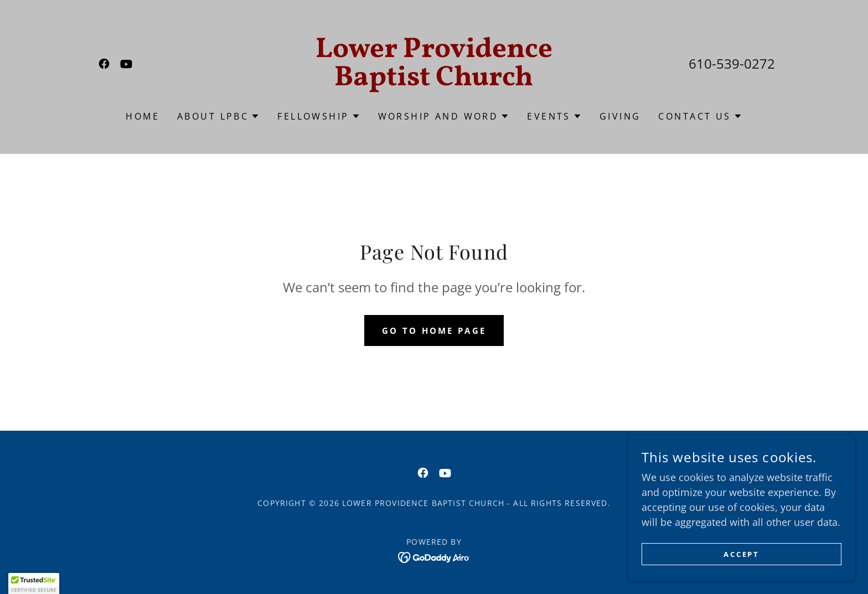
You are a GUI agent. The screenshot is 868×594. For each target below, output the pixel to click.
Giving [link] (620, 116)
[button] (218, 116)
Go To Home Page (434, 330)
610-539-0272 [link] (732, 63)
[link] (104, 64)
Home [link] (143, 116)
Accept (744, 554)
